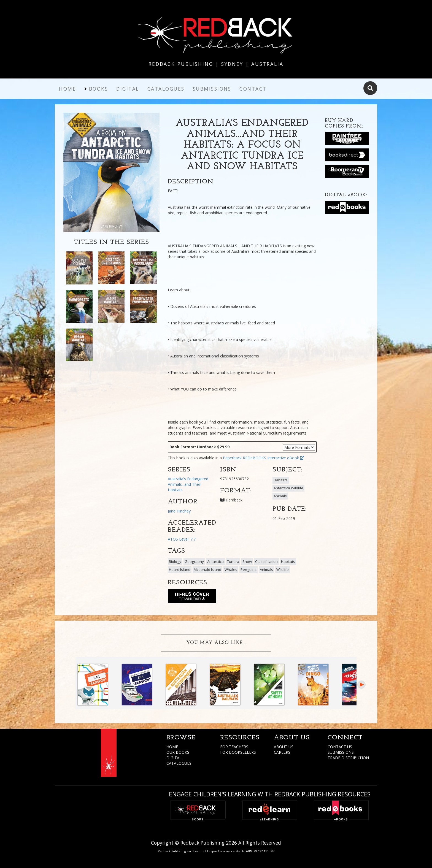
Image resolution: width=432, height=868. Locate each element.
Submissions (212, 89)
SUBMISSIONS (341, 752)
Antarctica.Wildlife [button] (288, 488)
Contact (253, 89)
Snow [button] (247, 562)
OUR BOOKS (178, 752)
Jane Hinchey (179, 511)
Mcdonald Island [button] (207, 569)
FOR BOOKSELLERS (238, 752)
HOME (172, 747)
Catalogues (166, 89)
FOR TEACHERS (234, 747)
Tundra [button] (233, 562)
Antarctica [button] (215, 562)
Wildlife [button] (283, 569)
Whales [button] (231, 569)
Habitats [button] (281, 480)
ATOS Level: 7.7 (182, 539)
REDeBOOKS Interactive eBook (273, 458)
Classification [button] (266, 562)
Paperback (232, 458)
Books (99, 89)
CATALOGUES (179, 763)
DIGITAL (174, 758)
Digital (128, 89)
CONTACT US (340, 747)
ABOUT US (284, 747)
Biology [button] (175, 562)
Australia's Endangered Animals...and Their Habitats (188, 484)
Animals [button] (280, 496)
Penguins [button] (249, 569)
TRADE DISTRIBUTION (348, 758)
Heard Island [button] (180, 569)
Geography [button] (194, 562)
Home (67, 89)
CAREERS (282, 752)
